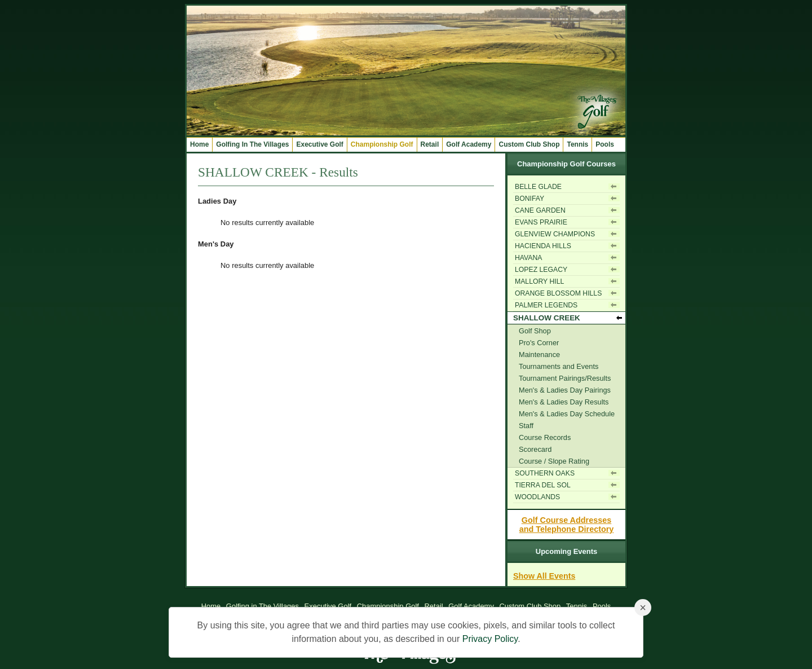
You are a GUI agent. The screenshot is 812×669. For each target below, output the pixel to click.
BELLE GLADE (538, 187)
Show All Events (544, 576)
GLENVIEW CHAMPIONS (555, 234)
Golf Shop (535, 331)
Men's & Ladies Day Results (564, 402)
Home (199, 144)
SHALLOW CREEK (547, 318)
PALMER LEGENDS (546, 305)
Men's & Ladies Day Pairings (565, 390)
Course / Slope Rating (554, 461)
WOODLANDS (537, 497)
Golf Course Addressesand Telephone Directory (567, 525)
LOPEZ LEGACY (541, 270)
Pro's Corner (539, 343)
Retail (430, 144)
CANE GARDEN (540, 210)
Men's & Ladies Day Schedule (567, 414)
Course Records (545, 437)
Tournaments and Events (559, 366)
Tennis (577, 144)
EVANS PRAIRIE (541, 222)
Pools (605, 144)
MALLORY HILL (539, 281)
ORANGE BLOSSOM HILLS (558, 293)
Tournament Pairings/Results (565, 378)
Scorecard (535, 449)
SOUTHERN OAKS (545, 473)
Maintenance (539, 355)
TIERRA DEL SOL (543, 485)
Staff (526, 426)
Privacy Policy (490, 639)
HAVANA (529, 258)
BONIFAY (529, 199)
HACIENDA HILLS (543, 246)
